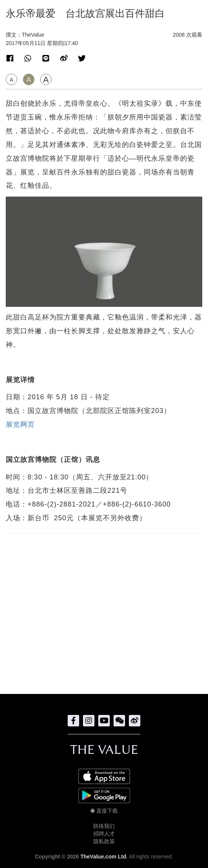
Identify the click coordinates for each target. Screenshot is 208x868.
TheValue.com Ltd (103, 857)
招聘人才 (104, 834)
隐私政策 (104, 841)
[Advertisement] (104, 610)
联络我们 (104, 826)
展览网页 (20, 424)
